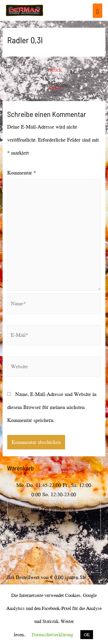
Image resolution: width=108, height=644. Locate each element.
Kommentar (22, 173)
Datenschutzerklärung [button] (52, 634)
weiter (55, 87)
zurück (55, 70)
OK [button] (87, 635)
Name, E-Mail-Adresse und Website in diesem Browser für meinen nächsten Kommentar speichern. (52, 407)
